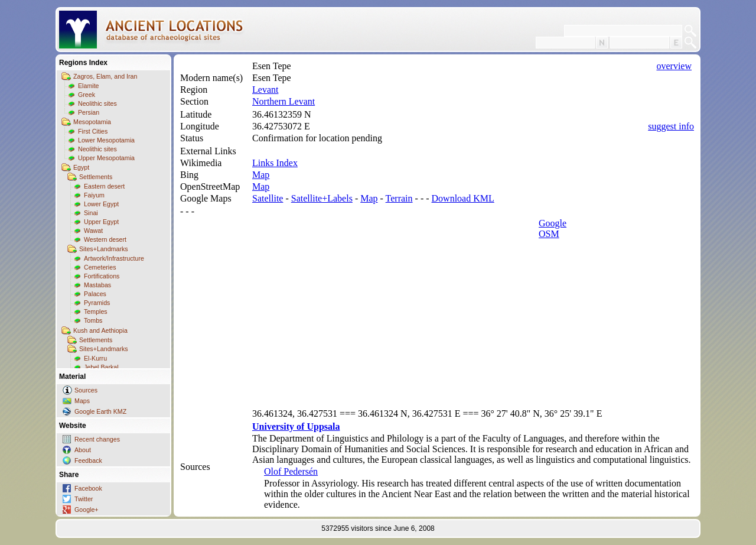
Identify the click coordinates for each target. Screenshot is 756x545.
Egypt (81, 167)
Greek (87, 95)
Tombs (93, 320)
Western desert (105, 239)
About (83, 450)
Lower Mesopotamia (106, 140)
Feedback (88, 460)
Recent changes (97, 439)
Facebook (88, 488)
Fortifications (102, 276)
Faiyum (94, 195)
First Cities (93, 131)
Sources (86, 390)
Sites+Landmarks (104, 249)
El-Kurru (95, 358)
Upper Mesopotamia (106, 158)
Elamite (89, 86)
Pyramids (97, 303)
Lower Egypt (101, 204)
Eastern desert (104, 186)
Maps (82, 401)
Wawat (93, 231)
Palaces (95, 294)
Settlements (96, 177)
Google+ (87, 510)
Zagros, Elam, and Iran (105, 76)
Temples (96, 312)
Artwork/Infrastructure (114, 258)
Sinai (91, 213)
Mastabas (97, 285)
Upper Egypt (101, 222)
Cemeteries (100, 267)
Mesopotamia (92, 122)
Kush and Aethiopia (100, 330)
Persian (89, 112)
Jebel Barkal (101, 367)
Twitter (84, 499)
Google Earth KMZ (100, 411)
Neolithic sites (97, 103)
